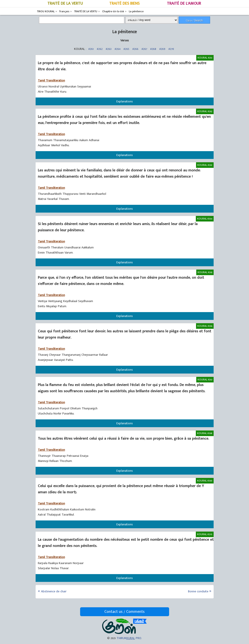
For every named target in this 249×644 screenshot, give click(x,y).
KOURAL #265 (205, 272)
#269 (162, 49)
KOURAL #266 (205, 326)
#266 (135, 49)
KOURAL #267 (205, 380)
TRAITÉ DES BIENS (124, 4)
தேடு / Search (194, 20)
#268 (153, 49)
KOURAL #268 (205, 433)
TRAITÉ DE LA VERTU (65, 4)
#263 (109, 49)
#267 (144, 49)
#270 (171, 49)
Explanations (125, 101)
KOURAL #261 (205, 58)
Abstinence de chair (54, 591)
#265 (126, 49)
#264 (117, 49)
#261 (91, 49)
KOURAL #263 (205, 165)
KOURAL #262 (205, 111)
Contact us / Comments (124, 612)
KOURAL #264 (205, 219)
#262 (100, 49)
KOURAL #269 (205, 481)
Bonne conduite (198, 591)
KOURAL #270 (205, 534)
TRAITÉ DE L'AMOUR (184, 4)
